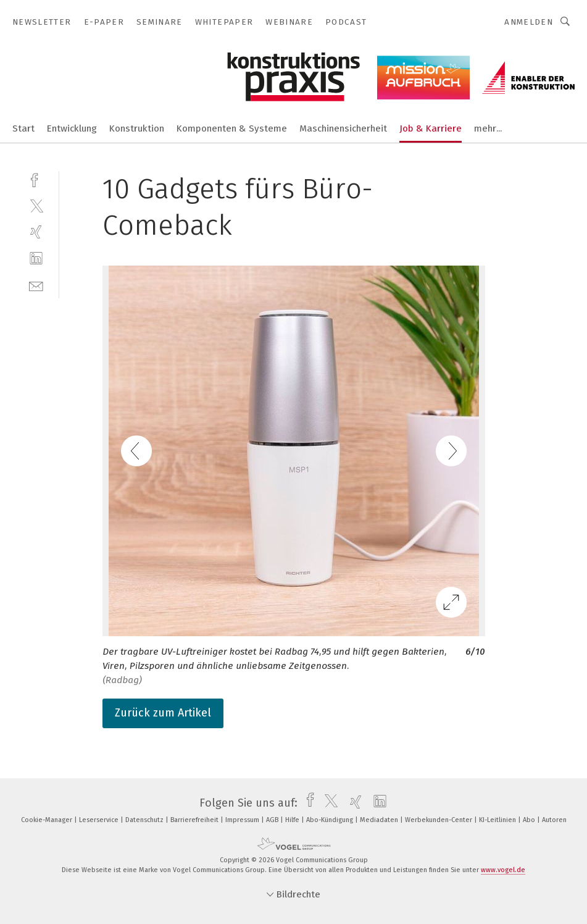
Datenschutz (145, 820)
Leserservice (100, 820)
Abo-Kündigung (331, 820)
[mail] (36, 285)
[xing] (36, 232)
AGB (273, 820)
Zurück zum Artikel (163, 713)
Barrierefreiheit (195, 820)
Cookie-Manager (48, 820)
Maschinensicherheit (343, 128)
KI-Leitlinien (498, 820)
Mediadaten (380, 820)
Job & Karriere (431, 128)
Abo (530, 820)
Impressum (243, 820)
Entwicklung (72, 128)
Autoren (554, 820)
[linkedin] (36, 258)
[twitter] (36, 205)
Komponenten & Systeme (232, 128)
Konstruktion (137, 128)
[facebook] (36, 179)
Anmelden (529, 22)
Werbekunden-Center (439, 820)
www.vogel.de (503, 870)
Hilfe (293, 820)
